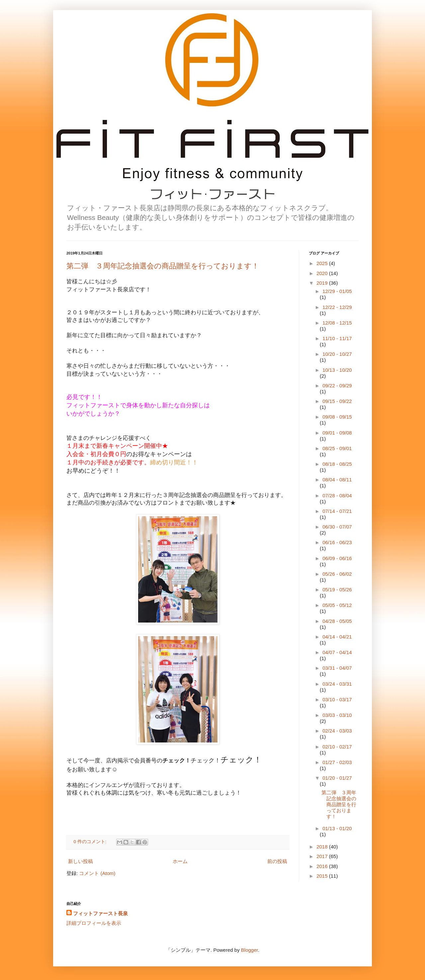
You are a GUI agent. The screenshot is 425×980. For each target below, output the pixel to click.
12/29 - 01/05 (337, 291)
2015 (323, 876)
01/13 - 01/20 (337, 828)
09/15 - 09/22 (337, 401)
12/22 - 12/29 (337, 307)
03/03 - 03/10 (337, 715)
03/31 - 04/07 (337, 668)
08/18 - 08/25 (337, 464)
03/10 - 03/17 (337, 699)
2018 (323, 847)
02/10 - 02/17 (337, 747)
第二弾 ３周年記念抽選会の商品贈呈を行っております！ (163, 266)
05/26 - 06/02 (337, 574)
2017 (323, 856)
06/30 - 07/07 (337, 527)
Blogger (250, 950)
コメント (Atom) (97, 873)
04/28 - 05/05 (337, 621)
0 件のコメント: (91, 842)
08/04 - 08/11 (337, 480)
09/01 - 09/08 (337, 433)
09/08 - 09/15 (337, 417)
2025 (323, 263)
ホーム (180, 861)
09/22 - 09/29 (337, 386)
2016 (323, 866)
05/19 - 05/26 (337, 589)
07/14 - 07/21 (337, 511)
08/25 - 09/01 (337, 448)
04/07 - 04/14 (337, 652)
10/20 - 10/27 (337, 354)
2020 (323, 273)
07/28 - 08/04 (337, 495)
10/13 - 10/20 (337, 370)
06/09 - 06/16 (337, 558)
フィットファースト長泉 (100, 913)
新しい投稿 (81, 861)
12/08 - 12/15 (337, 323)
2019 (323, 283)
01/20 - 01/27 (337, 778)
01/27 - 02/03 (337, 762)
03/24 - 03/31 (337, 684)
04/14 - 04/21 (337, 637)
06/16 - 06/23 (337, 542)
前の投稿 (277, 861)
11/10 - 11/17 (337, 338)
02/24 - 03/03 (337, 731)
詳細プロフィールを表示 (94, 923)
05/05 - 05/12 (337, 605)
